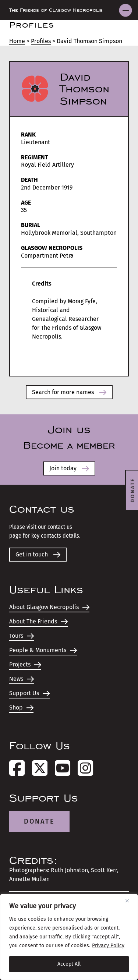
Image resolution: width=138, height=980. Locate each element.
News (22, 679)
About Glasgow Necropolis (49, 607)
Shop (21, 707)
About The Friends (38, 621)
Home (17, 41)
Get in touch (38, 554)
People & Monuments (43, 650)
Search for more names (69, 392)
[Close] (130, 901)
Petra (67, 256)
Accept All (69, 964)
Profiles (41, 41)
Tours (22, 636)
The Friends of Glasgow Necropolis (56, 10)
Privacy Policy (108, 946)
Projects (25, 664)
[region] (69, 937)
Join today (69, 468)
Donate (39, 821)
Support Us (29, 693)
